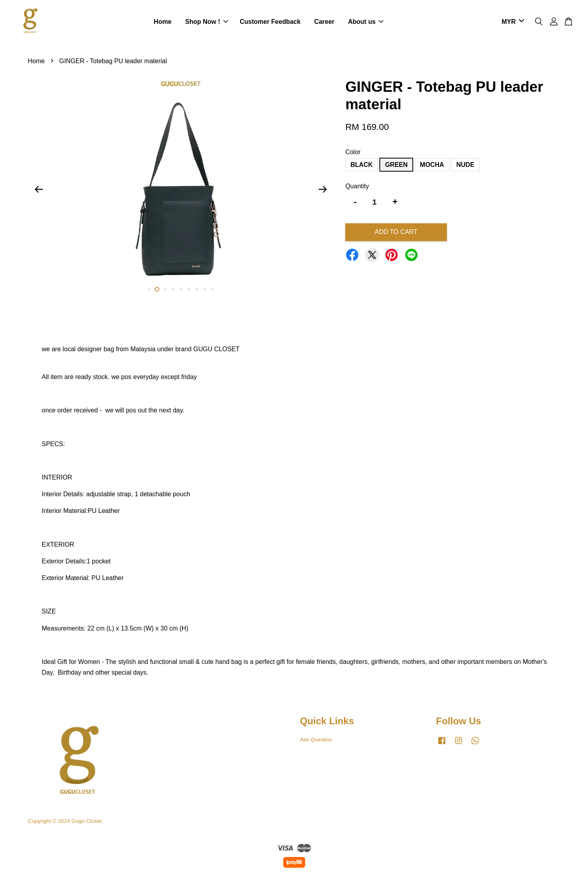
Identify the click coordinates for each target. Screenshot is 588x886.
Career (324, 22)
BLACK (362, 165)
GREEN (396, 165)
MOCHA (432, 165)
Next (323, 189)
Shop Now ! (207, 22)
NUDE (465, 165)
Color (353, 152)
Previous (39, 189)
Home (162, 22)
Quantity (357, 186)
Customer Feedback (270, 22)
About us (366, 22)
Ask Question (316, 740)
